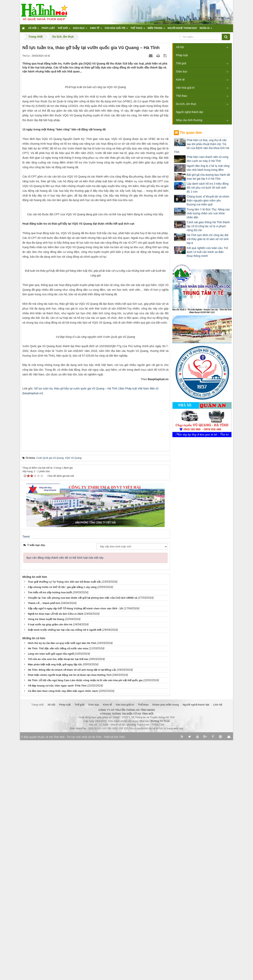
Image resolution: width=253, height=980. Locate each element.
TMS (122, 977)
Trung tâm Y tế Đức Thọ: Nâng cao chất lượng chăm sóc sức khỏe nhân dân (208, 213)
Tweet (26, 776)
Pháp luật (182, 55)
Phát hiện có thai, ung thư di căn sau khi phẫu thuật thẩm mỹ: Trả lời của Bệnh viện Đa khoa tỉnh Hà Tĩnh (202, 146)
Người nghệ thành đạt (190, 112)
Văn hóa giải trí (185, 88)
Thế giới (181, 63)
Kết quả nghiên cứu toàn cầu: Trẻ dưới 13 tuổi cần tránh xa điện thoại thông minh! (207, 252)
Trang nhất (38, 944)
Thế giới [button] (64, 29)
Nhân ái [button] (206, 29)
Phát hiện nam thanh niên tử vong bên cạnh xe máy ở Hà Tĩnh (208, 159)
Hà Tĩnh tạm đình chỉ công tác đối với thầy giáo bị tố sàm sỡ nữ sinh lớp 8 (208, 239)
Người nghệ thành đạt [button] (182, 28)
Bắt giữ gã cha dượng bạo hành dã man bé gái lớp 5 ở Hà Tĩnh (208, 177)
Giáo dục (182, 71)
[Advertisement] (95, 660)
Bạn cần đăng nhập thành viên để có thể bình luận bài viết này (65, 798)
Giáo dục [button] (80, 29)
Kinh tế (180, 80)
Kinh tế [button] (96, 29)
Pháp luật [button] (48, 28)
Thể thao (182, 96)
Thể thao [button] (138, 29)
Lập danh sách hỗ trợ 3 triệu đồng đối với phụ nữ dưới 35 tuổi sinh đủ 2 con (208, 188)
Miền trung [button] (156, 29)
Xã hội (180, 47)
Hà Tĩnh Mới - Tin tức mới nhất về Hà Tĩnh (75, 977)
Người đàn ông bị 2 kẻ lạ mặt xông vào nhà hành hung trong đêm (208, 168)
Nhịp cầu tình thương (189, 120)
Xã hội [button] (34, 29)
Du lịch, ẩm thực (186, 104)
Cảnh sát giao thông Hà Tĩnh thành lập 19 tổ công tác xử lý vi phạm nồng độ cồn (208, 226)
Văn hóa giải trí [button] (116, 29)
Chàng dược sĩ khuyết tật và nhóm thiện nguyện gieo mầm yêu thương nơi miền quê (208, 200)
